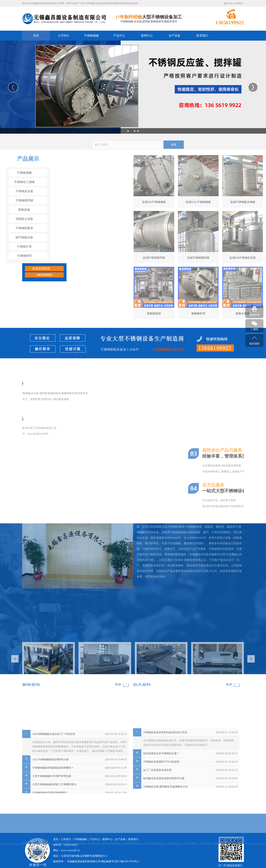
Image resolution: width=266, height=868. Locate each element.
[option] (133, 87)
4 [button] (138, 131)
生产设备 (175, 36)
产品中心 (119, 36)
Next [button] (253, 87)
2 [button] (131, 131)
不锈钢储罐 (91, 36)
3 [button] (135, 131)
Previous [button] (13, 87)
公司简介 (64, 36)
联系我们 (239, 3)
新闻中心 (147, 36)
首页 (36, 36)
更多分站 (228, 3)
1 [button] (128, 131)
